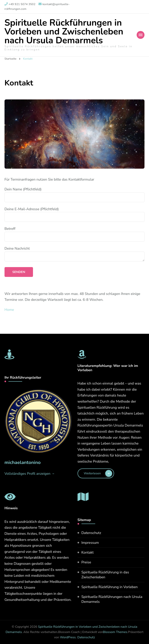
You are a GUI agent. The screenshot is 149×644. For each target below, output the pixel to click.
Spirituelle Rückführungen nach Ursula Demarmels (112, 599)
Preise (86, 562)
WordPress (68, 637)
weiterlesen (92, 473)
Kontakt (88, 552)
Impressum (90, 543)
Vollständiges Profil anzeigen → (30, 474)
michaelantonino (23, 462)
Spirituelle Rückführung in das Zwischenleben (105, 575)
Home (9, 310)
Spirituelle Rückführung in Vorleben (110, 587)
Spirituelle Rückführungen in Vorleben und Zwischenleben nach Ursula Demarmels (64, 32)
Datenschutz (91, 533)
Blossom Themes (115, 632)
